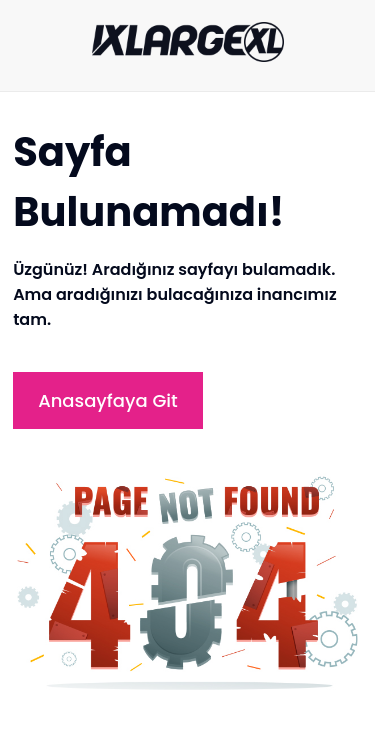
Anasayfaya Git (108, 400)
